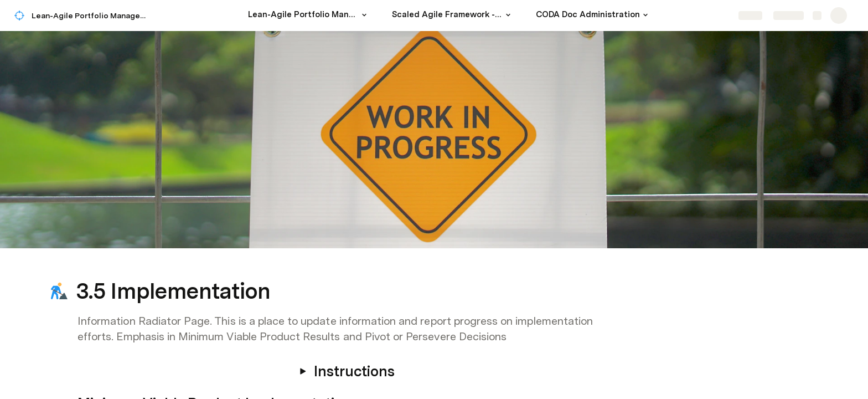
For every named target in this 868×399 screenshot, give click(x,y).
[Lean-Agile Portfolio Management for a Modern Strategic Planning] (309, 16)
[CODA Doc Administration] (593, 16)
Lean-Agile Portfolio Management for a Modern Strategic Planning (93, 16)
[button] (364, 15)
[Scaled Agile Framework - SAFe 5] (453, 16)
